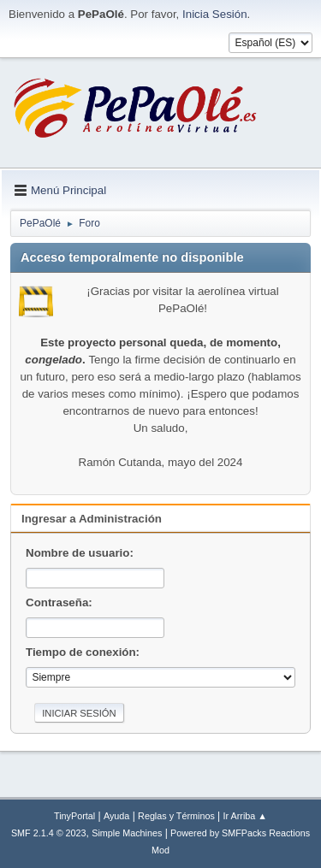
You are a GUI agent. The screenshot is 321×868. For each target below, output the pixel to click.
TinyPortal (74, 816)
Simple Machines (127, 833)
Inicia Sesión (215, 14)
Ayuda (116, 816)
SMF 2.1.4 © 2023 (49, 833)
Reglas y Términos (176, 816)
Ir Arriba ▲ (245, 816)
